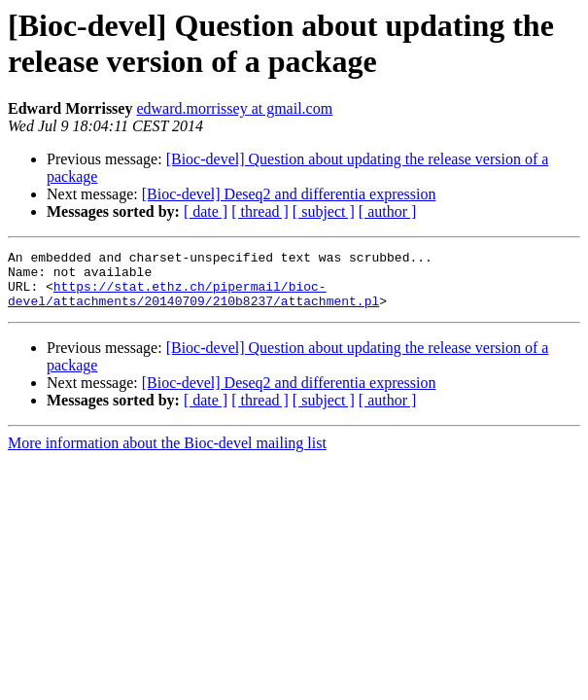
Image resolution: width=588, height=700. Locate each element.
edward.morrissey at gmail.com (234, 108)
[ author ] (388, 211)
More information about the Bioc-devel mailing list (167, 455)
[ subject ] (324, 211)
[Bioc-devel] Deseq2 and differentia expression (289, 194)
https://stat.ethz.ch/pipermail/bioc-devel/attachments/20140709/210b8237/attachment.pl (193, 303)
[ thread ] (260, 211)
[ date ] (206, 211)
